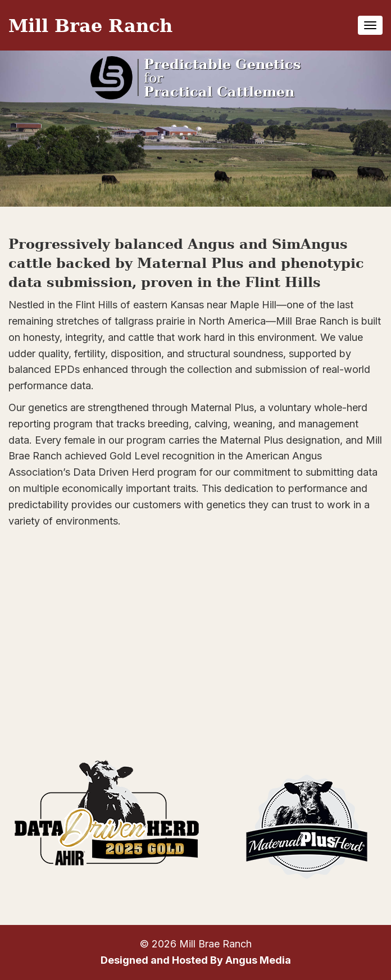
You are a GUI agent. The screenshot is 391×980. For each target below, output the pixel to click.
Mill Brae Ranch (90, 25)
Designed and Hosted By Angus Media (196, 960)
